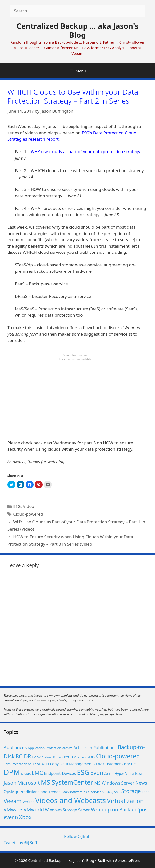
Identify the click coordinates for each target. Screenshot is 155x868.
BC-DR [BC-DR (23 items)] (23, 756)
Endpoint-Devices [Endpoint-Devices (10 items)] (60, 773)
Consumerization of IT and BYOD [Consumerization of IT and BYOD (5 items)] (26, 764)
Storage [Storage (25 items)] (131, 791)
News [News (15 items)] (141, 783)
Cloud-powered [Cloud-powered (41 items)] (118, 756)
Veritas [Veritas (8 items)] (28, 802)
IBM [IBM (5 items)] (131, 774)
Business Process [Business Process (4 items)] (52, 757)
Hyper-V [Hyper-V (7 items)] (121, 773)
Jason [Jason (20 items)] (10, 783)
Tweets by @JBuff (21, 842)
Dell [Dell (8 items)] (134, 764)
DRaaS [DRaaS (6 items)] (26, 774)
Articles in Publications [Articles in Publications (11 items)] (95, 748)
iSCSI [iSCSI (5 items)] (138, 774)
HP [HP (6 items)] (111, 774)
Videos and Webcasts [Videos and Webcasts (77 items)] (71, 800)
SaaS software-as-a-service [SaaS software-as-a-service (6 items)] (81, 792)
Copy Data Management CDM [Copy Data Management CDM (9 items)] (76, 764)
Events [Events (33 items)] (99, 773)
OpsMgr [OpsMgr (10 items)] (11, 792)
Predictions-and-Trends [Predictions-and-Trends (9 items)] (40, 792)
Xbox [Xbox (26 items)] (25, 817)
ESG (17, 506)
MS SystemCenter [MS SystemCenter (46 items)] (67, 782)
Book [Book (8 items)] (36, 757)
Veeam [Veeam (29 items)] (13, 801)
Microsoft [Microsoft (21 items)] (29, 783)
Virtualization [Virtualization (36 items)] (125, 801)
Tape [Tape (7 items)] (146, 792)
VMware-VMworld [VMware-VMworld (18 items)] (24, 809)
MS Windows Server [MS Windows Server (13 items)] (114, 783)
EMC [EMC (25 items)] (37, 773)
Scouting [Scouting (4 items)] (108, 792)
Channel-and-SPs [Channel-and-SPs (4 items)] (85, 757)
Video (28, 506)
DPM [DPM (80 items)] (12, 772)
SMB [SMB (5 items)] (117, 792)
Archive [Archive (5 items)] (67, 748)
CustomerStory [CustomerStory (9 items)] (117, 764)
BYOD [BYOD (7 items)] (68, 757)
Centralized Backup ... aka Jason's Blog (77, 30)
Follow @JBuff (77, 836)
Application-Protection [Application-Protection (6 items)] (44, 748)
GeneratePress (128, 860)
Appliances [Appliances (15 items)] (15, 747)
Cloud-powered (28, 514)
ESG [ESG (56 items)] (83, 772)
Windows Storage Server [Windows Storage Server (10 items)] (68, 810)
